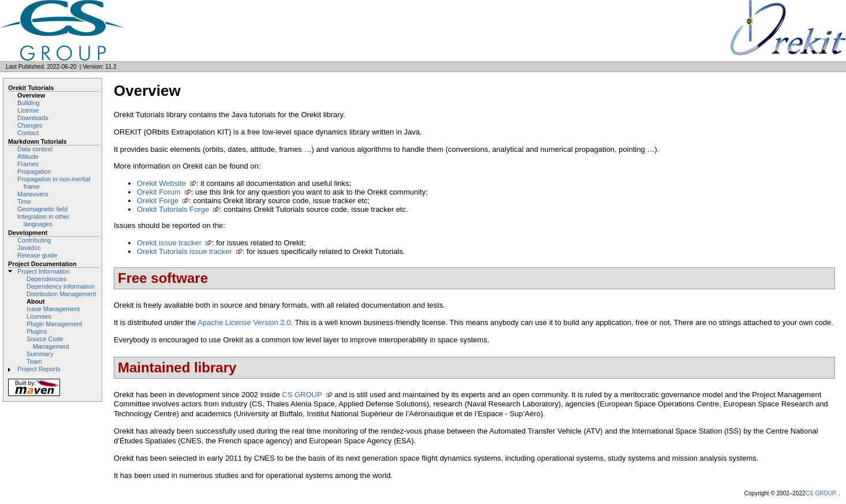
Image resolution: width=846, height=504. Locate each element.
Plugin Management (54, 324)
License (28, 110)
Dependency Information (61, 286)
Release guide (37, 255)
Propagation (34, 171)
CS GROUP (302, 395)
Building (29, 103)
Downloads (33, 118)
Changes (30, 125)
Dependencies (46, 279)
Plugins (37, 331)
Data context (35, 149)
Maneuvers (33, 194)
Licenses (39, 316)
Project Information (44, 271)
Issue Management (53, 309)
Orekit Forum (159, 192)
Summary (40, 354)
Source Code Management (48, 343)
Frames (28, 164)
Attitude (28, 156)
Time (24, 201)
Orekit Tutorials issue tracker (185, 251)
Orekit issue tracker (169, 243)
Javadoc (29, 248)
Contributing (34, 240)
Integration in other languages (43, 220)
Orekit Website (161, 183)
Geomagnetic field (42, 209)
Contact (28, 133)
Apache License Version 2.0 (244, 322)
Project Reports (39, 369)
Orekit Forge (158, 201)
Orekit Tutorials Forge (173, 209)
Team (34, 361)
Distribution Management (61, 294)
